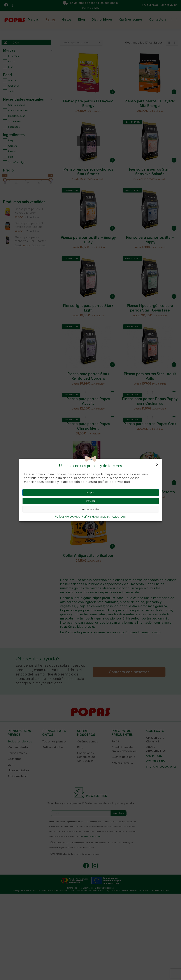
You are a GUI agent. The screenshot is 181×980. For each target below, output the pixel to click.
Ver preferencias (90, 509)
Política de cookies (67, 517)
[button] (157, 464)
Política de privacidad (96, 517)
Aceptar (90, 493)
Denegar (91, 501)
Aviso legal (119, 517)
